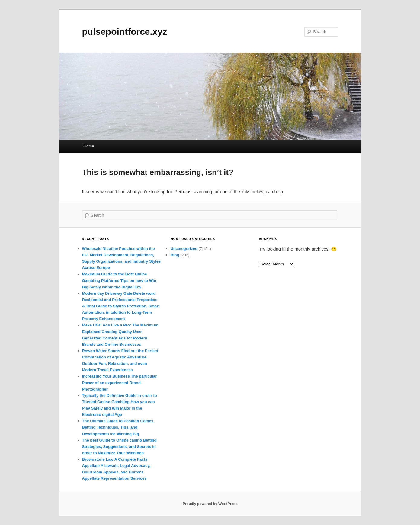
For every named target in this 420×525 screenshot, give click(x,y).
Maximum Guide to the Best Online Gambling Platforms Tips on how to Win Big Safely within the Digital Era (119, 280)
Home (89, 146)
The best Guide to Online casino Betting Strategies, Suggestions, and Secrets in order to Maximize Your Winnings (119, 447)
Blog (175, 255)
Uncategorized (184, 249)
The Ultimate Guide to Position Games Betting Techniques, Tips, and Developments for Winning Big (118, 427)
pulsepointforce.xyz (125, 32)
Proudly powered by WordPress (210, 504)
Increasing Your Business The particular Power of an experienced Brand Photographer (120, 382)
